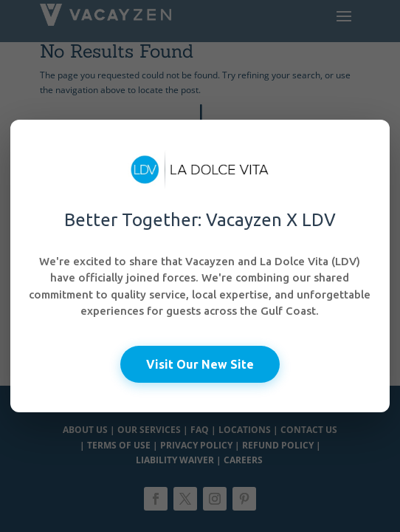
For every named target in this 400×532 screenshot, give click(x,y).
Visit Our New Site (200, 364)
